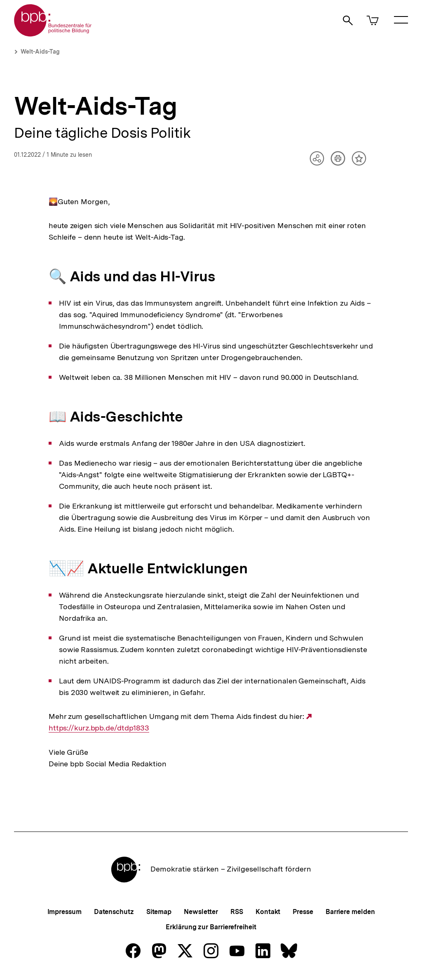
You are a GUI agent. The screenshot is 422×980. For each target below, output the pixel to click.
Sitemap (159, 912)
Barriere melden (350, 912)
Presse (303, 912)
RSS (237, 912)
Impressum (64, 912)
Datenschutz (114, 912)
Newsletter (201, 912)
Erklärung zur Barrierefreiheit (211, 927)
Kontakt (268, 912)
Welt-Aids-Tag (40, 52)
